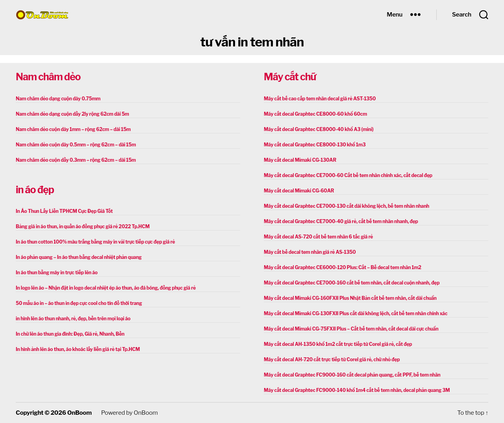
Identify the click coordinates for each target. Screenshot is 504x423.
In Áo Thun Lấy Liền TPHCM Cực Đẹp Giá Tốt (64, 211)
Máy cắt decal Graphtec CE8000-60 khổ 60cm (315, 114)
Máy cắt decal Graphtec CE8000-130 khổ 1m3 (315, 145)
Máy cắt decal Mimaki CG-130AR (300, 160)
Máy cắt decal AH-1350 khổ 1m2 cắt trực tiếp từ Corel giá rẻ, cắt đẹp (338, 344)
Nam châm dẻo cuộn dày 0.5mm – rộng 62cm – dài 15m (76, 145)
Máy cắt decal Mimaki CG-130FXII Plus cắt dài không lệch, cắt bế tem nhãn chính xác (356, 313)
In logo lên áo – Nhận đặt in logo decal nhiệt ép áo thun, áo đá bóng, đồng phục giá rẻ (106, 288)
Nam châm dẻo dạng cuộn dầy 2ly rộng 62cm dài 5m (72, 114)
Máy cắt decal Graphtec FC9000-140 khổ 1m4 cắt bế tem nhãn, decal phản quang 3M (357, 390)
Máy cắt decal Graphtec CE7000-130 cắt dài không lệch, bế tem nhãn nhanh (346, 206)
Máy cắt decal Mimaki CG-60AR (299, 191)
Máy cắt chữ (290, 77)
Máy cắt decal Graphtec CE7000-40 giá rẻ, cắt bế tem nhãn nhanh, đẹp (341, 221)
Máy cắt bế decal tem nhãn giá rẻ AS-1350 (310, 252)
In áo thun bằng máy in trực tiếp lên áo (57, 272)
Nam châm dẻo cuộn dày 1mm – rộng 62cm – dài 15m (73, 129)
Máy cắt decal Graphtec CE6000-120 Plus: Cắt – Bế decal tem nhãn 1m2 (343, 267)
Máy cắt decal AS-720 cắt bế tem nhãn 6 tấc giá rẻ (318, 237)
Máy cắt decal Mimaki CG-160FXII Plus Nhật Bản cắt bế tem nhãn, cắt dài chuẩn (350, 298)
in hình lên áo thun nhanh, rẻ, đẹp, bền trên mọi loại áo (73, 319)
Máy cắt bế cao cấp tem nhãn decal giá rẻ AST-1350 (320, 99)
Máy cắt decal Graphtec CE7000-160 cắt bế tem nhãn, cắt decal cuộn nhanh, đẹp (352, 283)
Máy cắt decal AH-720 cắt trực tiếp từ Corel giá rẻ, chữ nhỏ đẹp (332, 359)
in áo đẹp (35, 190)
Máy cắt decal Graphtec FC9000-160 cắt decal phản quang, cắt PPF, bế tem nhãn (352, 375)
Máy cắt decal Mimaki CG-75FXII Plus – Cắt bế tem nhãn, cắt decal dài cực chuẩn (351, 329)
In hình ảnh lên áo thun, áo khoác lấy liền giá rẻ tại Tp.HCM (78, 349)
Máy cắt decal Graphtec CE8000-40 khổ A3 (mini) (319, 129)
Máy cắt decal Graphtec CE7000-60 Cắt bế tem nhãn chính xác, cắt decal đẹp (348, 175)
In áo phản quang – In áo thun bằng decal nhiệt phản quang (79, 257)
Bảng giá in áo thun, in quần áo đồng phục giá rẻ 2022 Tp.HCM (83, 226)
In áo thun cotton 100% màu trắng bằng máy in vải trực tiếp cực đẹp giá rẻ (95, 242)
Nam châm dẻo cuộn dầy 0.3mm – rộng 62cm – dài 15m (76, 160)
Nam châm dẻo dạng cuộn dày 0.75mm (58, 99)
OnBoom (80, 413)
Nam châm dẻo (48, 77)
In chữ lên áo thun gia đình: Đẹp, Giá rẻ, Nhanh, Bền (70, 334)
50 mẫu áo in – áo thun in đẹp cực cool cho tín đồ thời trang (79, 303)
